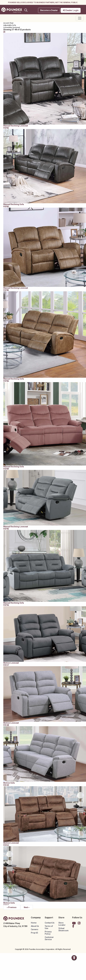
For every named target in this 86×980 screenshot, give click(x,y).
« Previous (12, 907)
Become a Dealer (49, 10)
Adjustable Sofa (10, 25)
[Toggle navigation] (80, 18)
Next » (27, 907)
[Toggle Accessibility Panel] (74, 958)
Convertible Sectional (12, 28)
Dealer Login (71, 10)
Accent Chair (8, 23)
